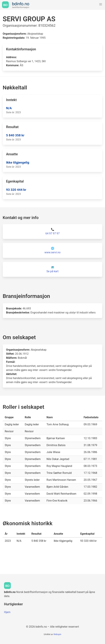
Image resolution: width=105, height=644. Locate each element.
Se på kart (52, 271)
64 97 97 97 (53, 233)
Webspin (57, 634)
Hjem (7, 612)
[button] (101, 4)
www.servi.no (52, 252)
